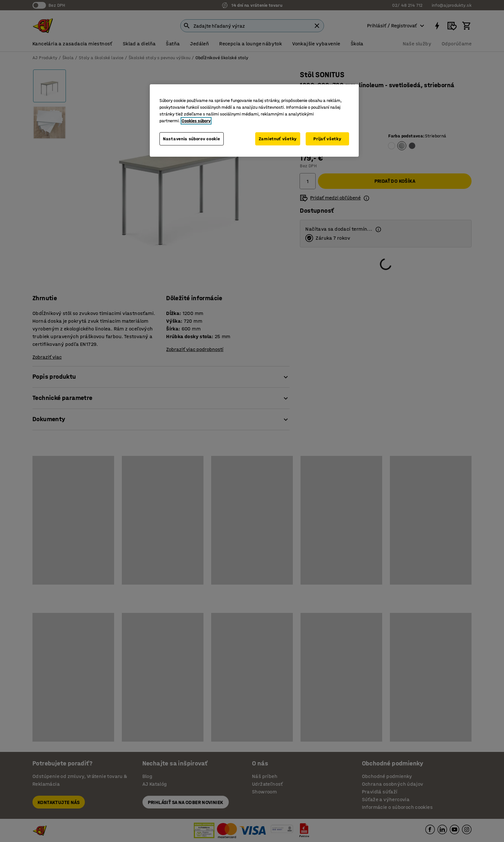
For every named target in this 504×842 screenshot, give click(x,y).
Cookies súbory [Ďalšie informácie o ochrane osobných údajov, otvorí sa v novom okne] (196, 121)
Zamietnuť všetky (278, 139)
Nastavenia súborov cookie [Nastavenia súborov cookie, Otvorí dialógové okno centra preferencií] (192, 139)
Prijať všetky (327, 139)
